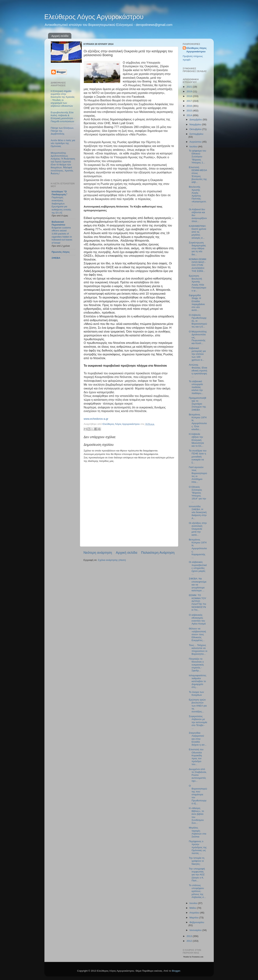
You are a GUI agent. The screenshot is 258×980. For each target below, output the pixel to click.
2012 (190, 941)
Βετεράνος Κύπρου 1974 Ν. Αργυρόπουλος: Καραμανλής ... (198, 548)
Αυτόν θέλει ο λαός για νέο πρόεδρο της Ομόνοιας (63, 143)
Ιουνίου (194, 903)
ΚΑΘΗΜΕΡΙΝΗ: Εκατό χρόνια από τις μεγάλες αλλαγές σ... (197, 232)
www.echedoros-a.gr (96, 419)
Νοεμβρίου (196, 124)
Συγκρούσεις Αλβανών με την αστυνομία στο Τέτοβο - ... (198, 722)
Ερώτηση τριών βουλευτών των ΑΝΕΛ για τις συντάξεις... (198, 706)
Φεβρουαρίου (197, 922)
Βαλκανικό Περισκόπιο (59, 223)
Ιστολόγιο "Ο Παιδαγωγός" (60, 193)
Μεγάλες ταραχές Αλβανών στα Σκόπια (197, 832)
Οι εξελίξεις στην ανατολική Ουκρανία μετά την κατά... (198, 529)
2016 (190, 106)
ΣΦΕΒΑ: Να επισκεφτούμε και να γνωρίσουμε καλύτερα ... (198, 585)
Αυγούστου (196, 142)
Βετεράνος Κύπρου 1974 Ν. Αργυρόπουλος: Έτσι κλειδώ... (198, 422)
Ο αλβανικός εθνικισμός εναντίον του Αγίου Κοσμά (197, 619)
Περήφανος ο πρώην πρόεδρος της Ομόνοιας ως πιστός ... (198, 847)
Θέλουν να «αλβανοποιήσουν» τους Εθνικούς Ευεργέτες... (197, 634)
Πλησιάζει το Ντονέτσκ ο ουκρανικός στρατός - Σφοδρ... (196, 665)
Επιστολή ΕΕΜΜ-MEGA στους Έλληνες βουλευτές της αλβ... (198, 175)
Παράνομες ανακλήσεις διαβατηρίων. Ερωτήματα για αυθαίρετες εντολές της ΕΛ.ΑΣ (61, 205)
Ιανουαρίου (196, 930)
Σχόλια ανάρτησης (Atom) (112, 560)
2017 (190, 101)
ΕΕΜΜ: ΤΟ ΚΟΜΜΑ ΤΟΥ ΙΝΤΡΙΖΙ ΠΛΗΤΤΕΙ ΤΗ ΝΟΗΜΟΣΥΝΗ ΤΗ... (197, 603)
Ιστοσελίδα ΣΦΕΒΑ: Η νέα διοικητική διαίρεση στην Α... (198, 512)
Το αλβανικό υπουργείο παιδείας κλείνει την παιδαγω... (196, 387)
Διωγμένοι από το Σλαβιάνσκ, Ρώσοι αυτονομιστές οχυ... (198, 775)
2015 (190, 111)
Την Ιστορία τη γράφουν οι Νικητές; (197, 861)
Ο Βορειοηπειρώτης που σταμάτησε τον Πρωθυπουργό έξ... (198, 795)
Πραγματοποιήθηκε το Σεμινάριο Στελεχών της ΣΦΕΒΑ (197, 404)
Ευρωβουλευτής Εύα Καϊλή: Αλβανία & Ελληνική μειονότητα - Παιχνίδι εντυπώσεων (63, 117)
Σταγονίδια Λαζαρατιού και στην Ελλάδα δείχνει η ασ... (198, 739)
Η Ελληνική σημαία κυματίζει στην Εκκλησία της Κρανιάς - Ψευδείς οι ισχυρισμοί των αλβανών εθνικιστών (63, 98)
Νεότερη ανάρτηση (98, 553)
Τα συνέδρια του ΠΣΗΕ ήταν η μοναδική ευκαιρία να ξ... (198, 457)
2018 (190, 96)
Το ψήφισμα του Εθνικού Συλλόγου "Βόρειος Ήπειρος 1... (197, 157)
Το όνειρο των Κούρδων (196, 693)
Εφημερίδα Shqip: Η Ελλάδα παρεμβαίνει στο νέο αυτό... (197, 303)
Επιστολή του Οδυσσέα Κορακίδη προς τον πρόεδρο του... (196, 757)
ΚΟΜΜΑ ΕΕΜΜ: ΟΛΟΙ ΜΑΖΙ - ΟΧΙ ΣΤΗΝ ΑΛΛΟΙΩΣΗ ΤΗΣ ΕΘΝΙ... (198, 265)
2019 (190, 91)
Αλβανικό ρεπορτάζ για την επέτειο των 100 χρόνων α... (197, 354)
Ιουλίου (194, 146)
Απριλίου (195, 913)
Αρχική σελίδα (60, 36)
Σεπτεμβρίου (196, 134)
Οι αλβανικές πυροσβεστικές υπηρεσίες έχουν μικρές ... (198, 568)
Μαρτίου (194, 918)
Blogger (176, 971)
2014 (190, 115)
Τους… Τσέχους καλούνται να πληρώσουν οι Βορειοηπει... (198, 650)
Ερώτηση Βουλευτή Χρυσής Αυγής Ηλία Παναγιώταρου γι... (197, 283)
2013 (190, 936)
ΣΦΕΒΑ (56, 258)
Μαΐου (193, 908)
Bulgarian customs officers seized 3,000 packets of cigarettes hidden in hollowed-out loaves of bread (62, 235)
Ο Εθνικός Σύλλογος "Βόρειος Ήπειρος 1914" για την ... (197, 494)
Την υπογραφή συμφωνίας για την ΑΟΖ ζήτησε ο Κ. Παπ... (197, 875)
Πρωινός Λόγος (61, 252)
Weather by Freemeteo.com (193, 957)
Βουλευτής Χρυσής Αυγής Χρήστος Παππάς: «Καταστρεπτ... (198, 196)
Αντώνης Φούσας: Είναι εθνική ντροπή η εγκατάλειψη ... (198, 371)
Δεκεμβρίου (196, 120)
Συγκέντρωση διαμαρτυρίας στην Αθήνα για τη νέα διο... (197, 249)
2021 (190, 87)
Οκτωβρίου (196, 129)
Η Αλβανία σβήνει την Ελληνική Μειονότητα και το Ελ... (196, 440)
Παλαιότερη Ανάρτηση (158, 553)
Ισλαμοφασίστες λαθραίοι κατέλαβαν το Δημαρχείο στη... (198, 681)
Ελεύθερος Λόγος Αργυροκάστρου (94, 17)
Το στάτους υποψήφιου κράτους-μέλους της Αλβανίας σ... (197, 891)
